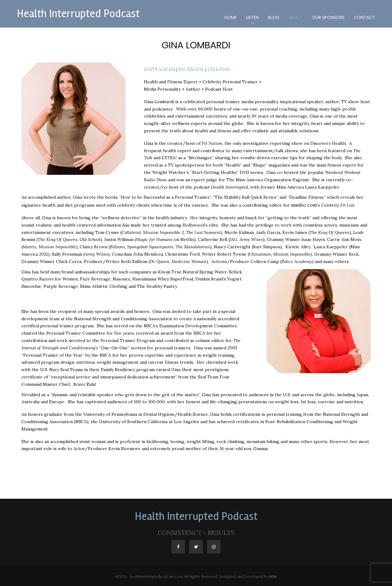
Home (231, 17)
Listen (252, 17)
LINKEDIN (215, 69)
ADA (273, 575)
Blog (274, 17)
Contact (364, 17)
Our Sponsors (328, 17)
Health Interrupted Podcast (78, 14)
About (296, 17)
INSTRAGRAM (159, 69)
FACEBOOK (188, 69)
